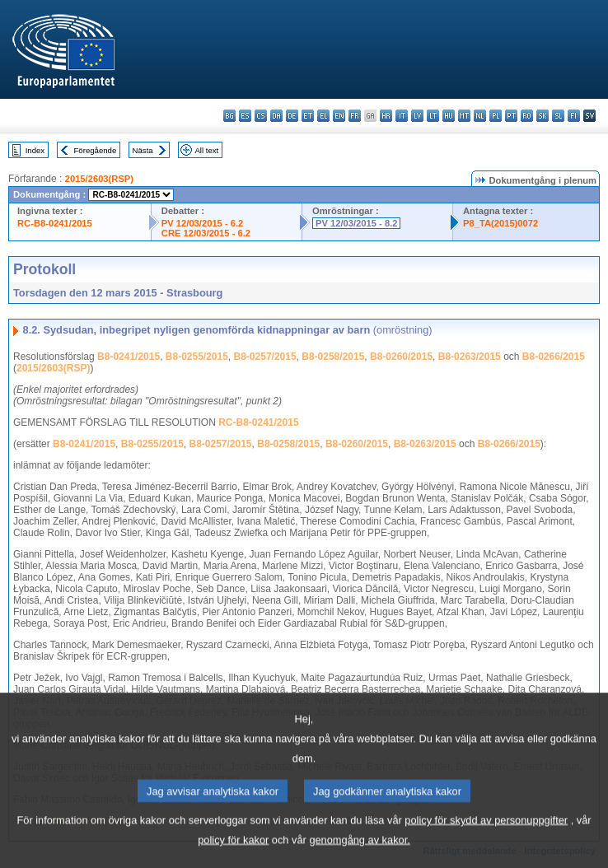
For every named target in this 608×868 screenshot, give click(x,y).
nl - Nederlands (480, 116)
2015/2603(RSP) (99, 179)
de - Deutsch (292, 116)
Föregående (96, 150)
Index (35, 150)
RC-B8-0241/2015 (55, 223)
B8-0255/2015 (197, 357)
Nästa (143, 150)
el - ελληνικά (323, 116)
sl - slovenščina (558, 116)
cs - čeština (261, 116)
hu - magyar (449, 116)
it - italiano (402, 116)
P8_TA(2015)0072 (500, 223)
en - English (339, 116)
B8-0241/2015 (129, 357)
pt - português (511, 116)
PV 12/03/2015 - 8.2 (357, 223)
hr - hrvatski (386, 116)
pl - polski (496, 116)
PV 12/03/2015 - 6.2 (203, 223)
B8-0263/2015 (470, 357)
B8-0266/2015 (554, 357)
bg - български (229, 116)
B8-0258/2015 (333, 357)
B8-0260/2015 (401, 357)
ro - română (527, 116)
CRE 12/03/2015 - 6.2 (206, 233)
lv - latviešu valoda (417, 116)
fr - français (355, 116)
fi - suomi (574, 116)
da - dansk (276, 116)
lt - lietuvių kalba (433, 116)
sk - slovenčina (543, 116)
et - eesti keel (308, 116)
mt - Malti (464, 116)
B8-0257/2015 (265, 357)
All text (206, 150)
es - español (245, 116)
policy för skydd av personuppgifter (486, 841)
